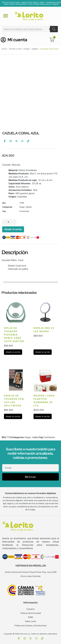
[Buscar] (54, 29)
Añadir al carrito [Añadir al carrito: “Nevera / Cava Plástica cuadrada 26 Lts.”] (43, 416)
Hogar (27, 49)
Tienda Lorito (15, 49)
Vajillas (35, 49)
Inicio (4, 49)
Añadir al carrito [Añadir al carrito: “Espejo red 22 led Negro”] (43, 352)
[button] (6, 16)
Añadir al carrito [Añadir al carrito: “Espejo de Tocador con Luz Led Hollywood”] (13, 416)
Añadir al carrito (13, 229)
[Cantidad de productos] (9, 222)
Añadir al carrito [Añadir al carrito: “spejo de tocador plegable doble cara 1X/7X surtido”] (13, 352)
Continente (24, 211)
